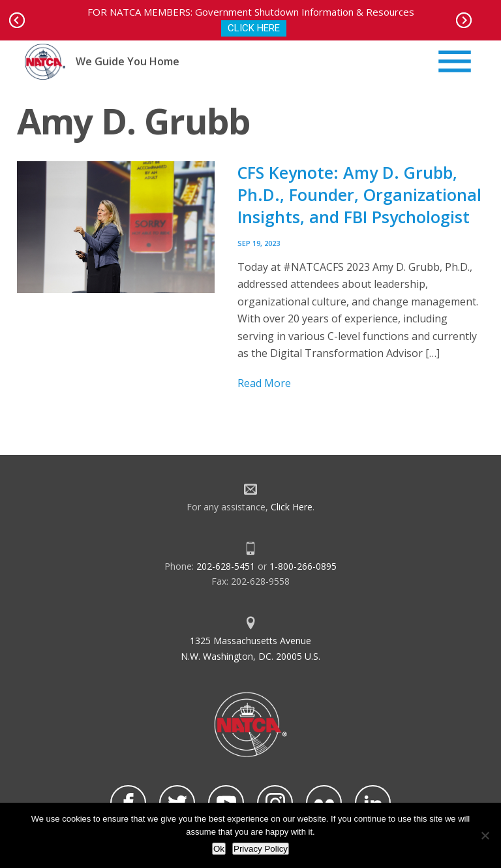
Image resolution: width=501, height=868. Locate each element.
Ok (219, 849)
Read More (264, 383)
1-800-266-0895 (303, 566)
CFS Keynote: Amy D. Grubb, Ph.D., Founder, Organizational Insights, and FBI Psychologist (359, 194)
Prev (17, 20)
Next (464, 20)
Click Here (292, 507)
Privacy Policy (261, 849)
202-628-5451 (226, 566)
